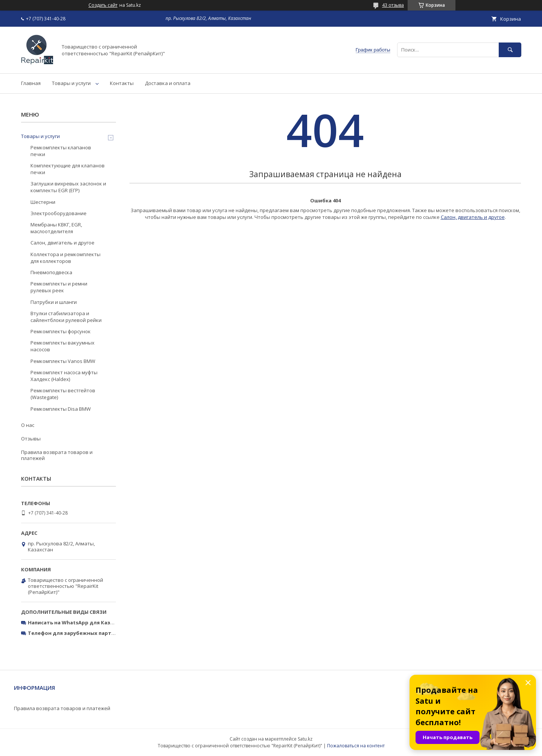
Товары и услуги (71, 83)
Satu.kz (305, 739)
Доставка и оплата (168, 83)
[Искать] (510, 50)
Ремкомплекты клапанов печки (61, 151)
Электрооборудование (59, 213)
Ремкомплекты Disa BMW (61, 409)
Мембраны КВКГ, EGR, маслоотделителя (56, 228)
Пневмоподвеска (51, 272)
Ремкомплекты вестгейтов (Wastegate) (63, 394)
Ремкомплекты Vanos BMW (63, 361)
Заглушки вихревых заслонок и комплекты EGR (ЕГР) (68, 187)
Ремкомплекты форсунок (61, 331)
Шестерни (43, 202)
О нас (28, 425)
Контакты (122, 83)
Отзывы (31, 439)
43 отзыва (393, 5)
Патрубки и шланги (54, 302)
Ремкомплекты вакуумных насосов (62, 346)
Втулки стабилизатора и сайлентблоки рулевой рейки (66, 317)
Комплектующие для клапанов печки (68, 169)
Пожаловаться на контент (356, 746)
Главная (31, 83)
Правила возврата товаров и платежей (57, 455)
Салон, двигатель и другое (473, 217)
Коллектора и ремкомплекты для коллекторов (65, 258)
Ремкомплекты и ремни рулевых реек (59, 287)
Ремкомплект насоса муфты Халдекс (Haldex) (64, 376)
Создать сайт (103, 5)
